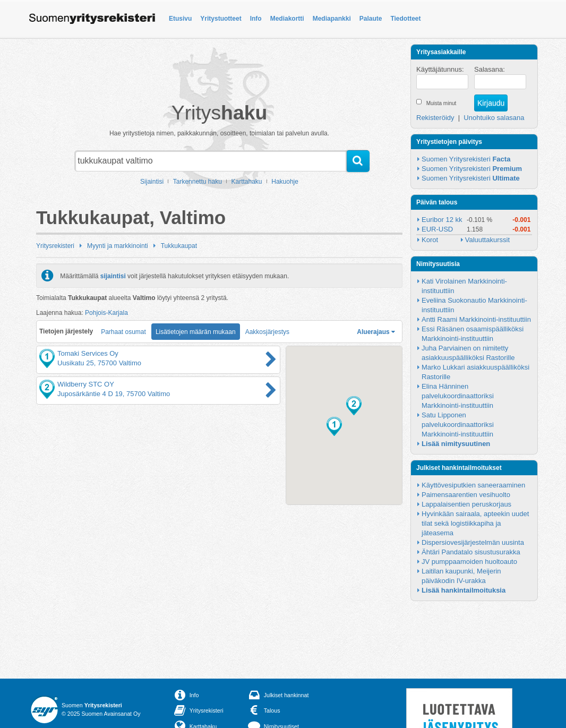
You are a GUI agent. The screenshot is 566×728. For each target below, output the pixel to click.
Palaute (371, 19)
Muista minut (441, 103)
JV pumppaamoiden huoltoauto (469, 562)
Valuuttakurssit (487, 240)
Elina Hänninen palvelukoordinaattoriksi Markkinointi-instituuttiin (458, 396)
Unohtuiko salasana (494, 118)
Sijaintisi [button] (152, 182)
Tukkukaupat (179, 246)
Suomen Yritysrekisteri (466, 159)
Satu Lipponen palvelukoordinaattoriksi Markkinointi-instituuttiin (458, 425)
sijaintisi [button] (113, 276)
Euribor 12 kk (442, 220)
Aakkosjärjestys (267, 332)
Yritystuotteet (221, 19)
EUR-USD (437, 229)
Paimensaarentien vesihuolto (466, 495)
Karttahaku (247, 182)
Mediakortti (287, 19)
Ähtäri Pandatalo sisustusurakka (471, 552)
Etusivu (180, 19)
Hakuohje (285, 182)
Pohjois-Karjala (106, 313)
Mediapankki (332, 19)
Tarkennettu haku (198, 182)
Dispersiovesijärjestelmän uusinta (473, 542)
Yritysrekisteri (55, 246)
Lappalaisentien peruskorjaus (466, 504)
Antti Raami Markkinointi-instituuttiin (476, 319)
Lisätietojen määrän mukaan (196, 332)
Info (256, 19)
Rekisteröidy (435, 118)
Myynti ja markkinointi (118, 246)
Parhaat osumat (123, 332)
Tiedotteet (405, 19)
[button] (334, 426)
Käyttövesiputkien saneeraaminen (473, 485)
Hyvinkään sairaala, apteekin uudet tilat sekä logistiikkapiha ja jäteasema (476, 523)
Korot (430, 240)
